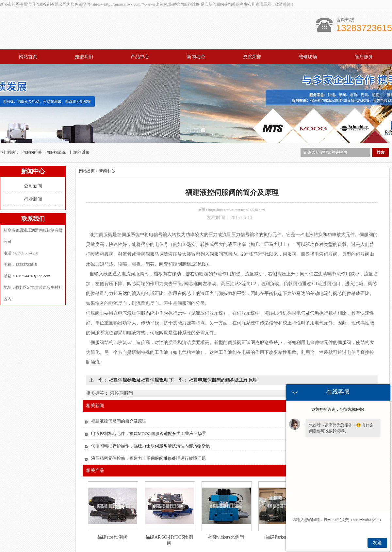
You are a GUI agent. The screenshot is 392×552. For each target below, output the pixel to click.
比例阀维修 (80, 125)
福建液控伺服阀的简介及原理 (119, 394)
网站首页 (28, 57)
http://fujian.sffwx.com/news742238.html (237, 183)
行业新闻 (33, 172)
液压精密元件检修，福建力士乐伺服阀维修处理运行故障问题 (148, 431)
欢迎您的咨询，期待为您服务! (338, 409)
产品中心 (140, 57)
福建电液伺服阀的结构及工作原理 (222, 353)
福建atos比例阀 (113, 510)
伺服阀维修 (33, 125)
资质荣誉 (252, 57)
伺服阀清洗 (56, 125)
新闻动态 (196, 57)
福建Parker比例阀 (283, 510)
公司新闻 (33, 159)
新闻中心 (107, 144)
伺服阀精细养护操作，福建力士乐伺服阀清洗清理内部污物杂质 (151, 419)
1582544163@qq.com (33, 249)
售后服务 (364, 57)
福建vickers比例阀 (226, 510)
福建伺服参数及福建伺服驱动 (138, 353)
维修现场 (308, 57)
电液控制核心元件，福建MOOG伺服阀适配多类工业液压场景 (149, 406)
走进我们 (84, 57)
